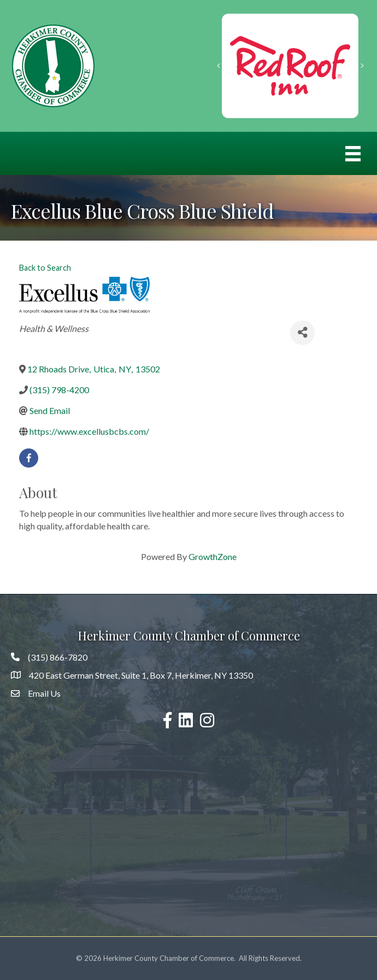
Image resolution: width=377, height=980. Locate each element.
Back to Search (45, 268)
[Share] (302, 333)
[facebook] (29, 458)
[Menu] (353, 153)
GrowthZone (213, 556)
